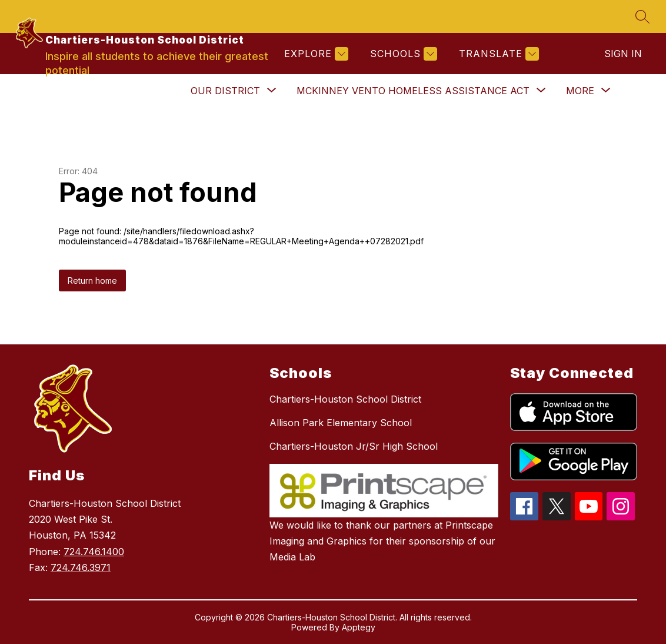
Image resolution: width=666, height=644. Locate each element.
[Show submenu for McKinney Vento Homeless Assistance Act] (413, 91)
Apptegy (359, 627)
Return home (92, 280)
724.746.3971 (81, 567)
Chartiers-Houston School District (345, 399)
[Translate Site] (497, 54)
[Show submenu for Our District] (225, 91)
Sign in (623, 54)
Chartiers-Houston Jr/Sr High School (354, 446)
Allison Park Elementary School (341, 423)
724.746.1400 (94, 552)
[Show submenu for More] (580, 91)
